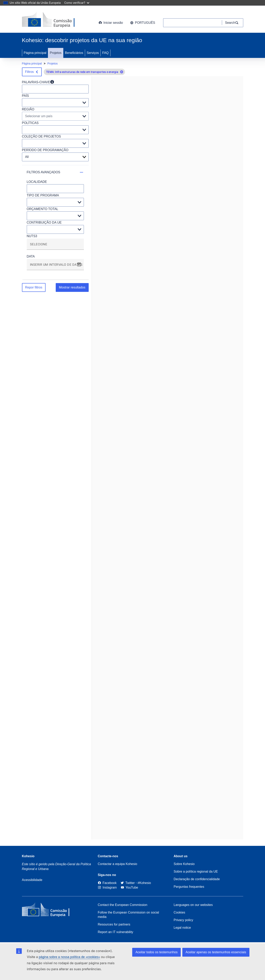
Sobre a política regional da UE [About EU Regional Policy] (196, 871)
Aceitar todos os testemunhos (156, 952)
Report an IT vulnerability (116, 932)
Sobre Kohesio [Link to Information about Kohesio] (184, 864)
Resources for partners (114, 924)
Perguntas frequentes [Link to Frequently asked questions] (189, 887)
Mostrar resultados (72, 287)
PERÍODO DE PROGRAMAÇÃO (45, 150)
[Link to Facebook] (107, 883)
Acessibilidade (32, 880)
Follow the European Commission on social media (129, 915)
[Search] (233, 23)
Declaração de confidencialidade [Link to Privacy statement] (197, 879)
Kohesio (28, 856)
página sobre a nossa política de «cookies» (69, 957)
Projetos (56, 53)
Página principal (35, 53)
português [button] (143, 23)
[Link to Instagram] (107, 887)
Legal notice (182, 928)
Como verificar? (77, 3)
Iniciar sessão (111, 23)
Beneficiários (74, 53)
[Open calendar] (79, 265)
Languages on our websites (193, 905)
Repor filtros (34, 287)
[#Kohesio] (144, 883)
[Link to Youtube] (130, 887)
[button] (122, 72)
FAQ (105, 53)
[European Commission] (54, 20)
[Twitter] (128, 883)
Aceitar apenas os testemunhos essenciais (216, 952)
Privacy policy (184, 920)
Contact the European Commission (123, 905)
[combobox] (55, 246)
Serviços (93, 53)
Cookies (180, 912)
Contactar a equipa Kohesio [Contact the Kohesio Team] (118, 864)
